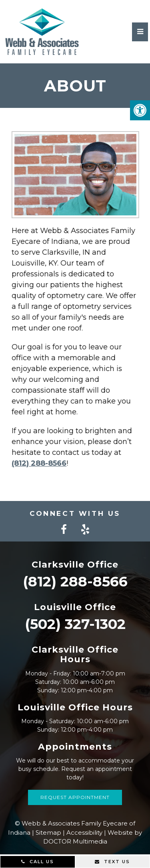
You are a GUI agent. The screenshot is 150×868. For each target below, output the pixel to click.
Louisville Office (75, 607)
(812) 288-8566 (37, 463)
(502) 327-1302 (75, 624)
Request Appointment (75, 797)
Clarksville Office (75, 565)
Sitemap (48, 833)
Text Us (112, 862)
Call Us (38, 862)
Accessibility (84, 833)
